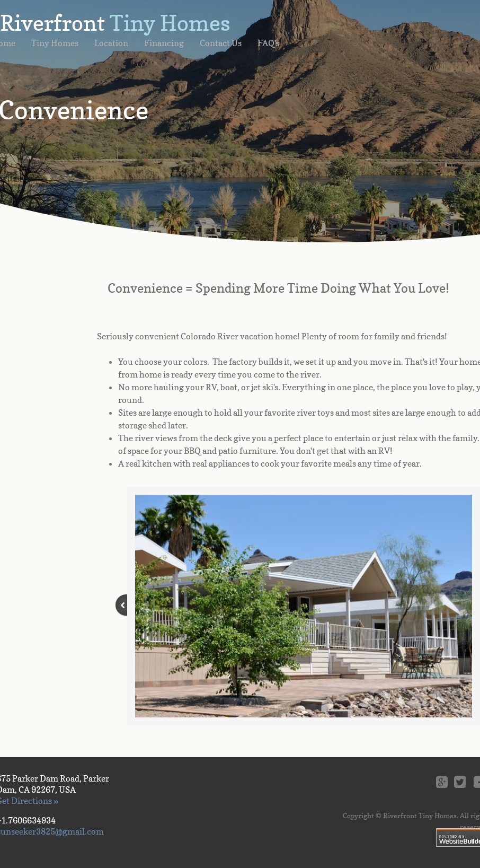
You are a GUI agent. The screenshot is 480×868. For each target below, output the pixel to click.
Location (111, 43)
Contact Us (221, 43)
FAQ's (268, 43)
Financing (164, 43)
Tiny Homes (55, 43)
